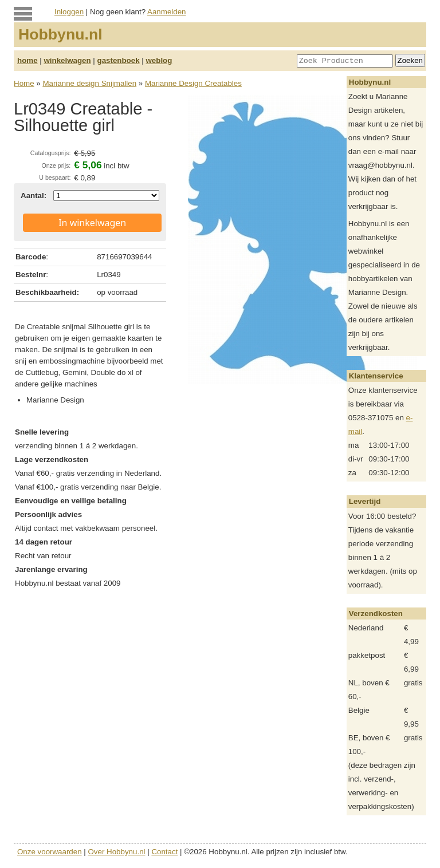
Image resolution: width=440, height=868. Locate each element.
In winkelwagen (92, 223)
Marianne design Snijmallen (89, 83)
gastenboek (119, 60)
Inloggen (69, 12)
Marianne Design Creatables (193, 83)
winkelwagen (67, 60)
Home (24, 83)
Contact (164, 852)
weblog (159, 60)
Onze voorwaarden (50, 852)
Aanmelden (166, 12)
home (27, 60)
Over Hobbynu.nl (117, 852)
